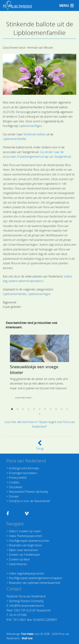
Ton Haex (27, 634)
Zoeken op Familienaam (24, 555)
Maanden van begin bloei (25, 545)
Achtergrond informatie (24, 468)
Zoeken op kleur (19, 559)
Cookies (14, 482)
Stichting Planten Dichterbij (26, 601)
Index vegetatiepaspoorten (26, 573)
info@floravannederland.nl (27, 606)
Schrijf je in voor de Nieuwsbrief (29, 501)
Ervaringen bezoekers (23, 473)
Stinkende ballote (34, 134)
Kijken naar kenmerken (24, 550)
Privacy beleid (18, 478)
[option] (39, 395)
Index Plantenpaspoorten (26, 536)
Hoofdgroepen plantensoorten (29, 541)
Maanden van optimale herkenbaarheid (34, 583)
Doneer (14, 496)
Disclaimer (16, 487)
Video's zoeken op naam (25, 531)
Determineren (18, 564)
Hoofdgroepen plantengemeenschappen (35, 578)
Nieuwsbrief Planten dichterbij (28, 492)
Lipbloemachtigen (31, 126)
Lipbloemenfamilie (15, 139)
